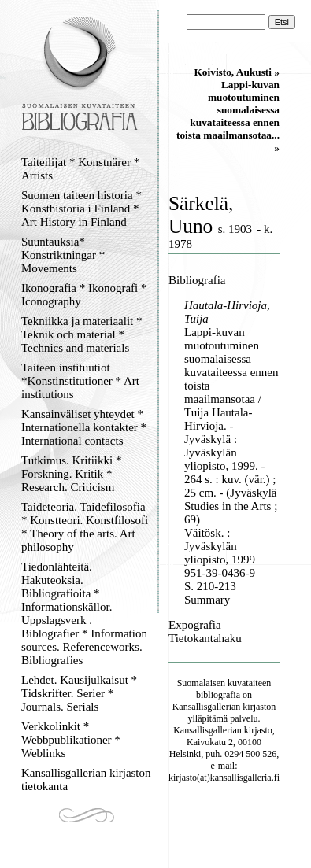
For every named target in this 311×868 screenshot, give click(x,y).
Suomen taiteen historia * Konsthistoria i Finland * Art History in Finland (81, 209)
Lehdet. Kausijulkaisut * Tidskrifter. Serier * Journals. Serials (79, 693)
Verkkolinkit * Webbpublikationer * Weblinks (71, 740)
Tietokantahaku (205, 638)
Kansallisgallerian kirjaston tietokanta (86, 779)
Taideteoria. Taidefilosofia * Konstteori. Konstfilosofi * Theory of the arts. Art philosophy (85, 527)
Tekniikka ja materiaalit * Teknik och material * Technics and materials (81, 334)
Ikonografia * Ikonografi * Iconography (84, 295)
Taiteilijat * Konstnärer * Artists (80, 169)
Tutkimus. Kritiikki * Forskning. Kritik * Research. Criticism (71, 474)
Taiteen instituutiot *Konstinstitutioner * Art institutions (80, 381)
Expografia (195, 625)
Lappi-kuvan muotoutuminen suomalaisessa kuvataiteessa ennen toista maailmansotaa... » (228, 116)
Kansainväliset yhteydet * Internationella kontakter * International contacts (84, 427)
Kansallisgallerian (207, 707)
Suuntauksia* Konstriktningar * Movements (63, 255)
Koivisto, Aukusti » (237, 72)
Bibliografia (197, 280)
